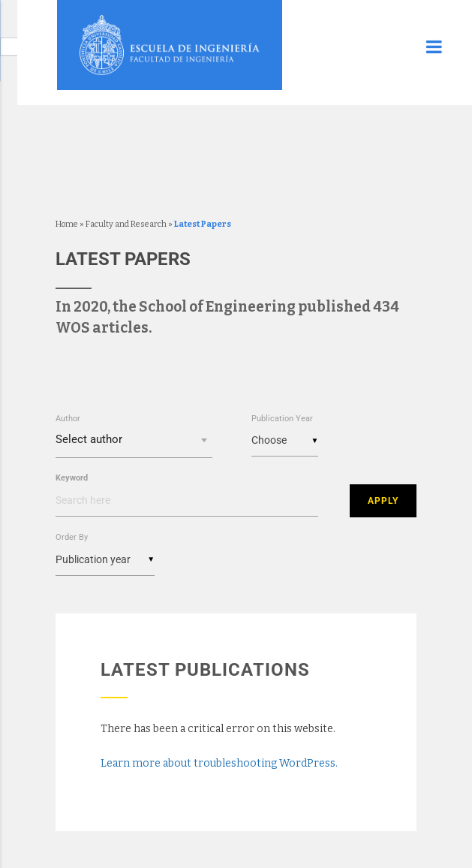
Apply (383, 500)
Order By (72, 536)
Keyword (72, 478)
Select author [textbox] (89, 439)
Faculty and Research (126, 224)
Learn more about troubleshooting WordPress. (219, 763)
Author (68, 419)
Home (67, 224)
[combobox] (134, 441)
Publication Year (282, 419)
